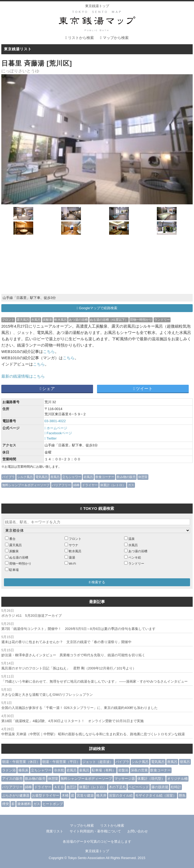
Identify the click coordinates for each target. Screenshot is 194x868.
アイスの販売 (12, 779)
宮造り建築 (85, 795)
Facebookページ (58, 433)
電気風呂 (42, 477)
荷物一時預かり (141, 320)
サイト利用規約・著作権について (95, 831)
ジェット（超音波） (98, 762)
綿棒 (76, 485)
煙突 (6, 804)
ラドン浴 (9, 770)
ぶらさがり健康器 (16, 795)
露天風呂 (23, 320)
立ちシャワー (72, 477)
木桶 (65, 795)
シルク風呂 (25, 477)
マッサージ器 (125, 779)
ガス (131, 485)
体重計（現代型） (151, 779)
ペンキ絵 (135, 557)
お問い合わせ (138, 831)
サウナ (74, 545)
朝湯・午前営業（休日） (21, 762)
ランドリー (162, 320)
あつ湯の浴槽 (78, 320)
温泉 (132, 539)
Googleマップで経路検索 (97, 308)
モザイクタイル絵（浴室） (156, 795)
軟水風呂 (61, 320)
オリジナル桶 (177, 779)
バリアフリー (61, 485)
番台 (12, 539)
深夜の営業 (139, 770)
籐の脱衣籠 (160, 787)
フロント (8, 320)
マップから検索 (116, 38)
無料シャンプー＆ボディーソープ (26, 485)
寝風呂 (185, 762)
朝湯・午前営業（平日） (61, 762)
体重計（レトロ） (113, 485)
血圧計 (72, 787)
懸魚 (182, 795)
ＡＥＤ (59, 787)
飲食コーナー (105, 477)
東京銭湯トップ (97, 6)
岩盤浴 (123, 770)
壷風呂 (84, 770)
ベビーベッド (139, 787)
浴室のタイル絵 (121, 795)
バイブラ (8, 477)
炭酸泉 (47, 320)
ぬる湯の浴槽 (19, 557)
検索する (97, 582)
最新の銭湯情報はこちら (23, 376)
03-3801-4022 (55, 421)
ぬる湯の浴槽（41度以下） (109, 320)
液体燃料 (24, 804)
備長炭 (23, 770)
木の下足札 (117, 787)
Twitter (51, 438)
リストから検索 (81, 38)
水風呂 (36, 320)
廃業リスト (55, 831)
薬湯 (72, 557)
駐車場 (14, 570)
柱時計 (176, 787)
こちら (49, 351)
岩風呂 (88, 477)
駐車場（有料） (104, 770)
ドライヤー (90, 485)
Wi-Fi (72, 563)
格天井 (101, 795)
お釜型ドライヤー (46, 795)
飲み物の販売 (126, 477)
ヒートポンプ (53, 804)
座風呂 (55, 477)
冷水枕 (59, 770)
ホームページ (56, 428)
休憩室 (143, 477)
